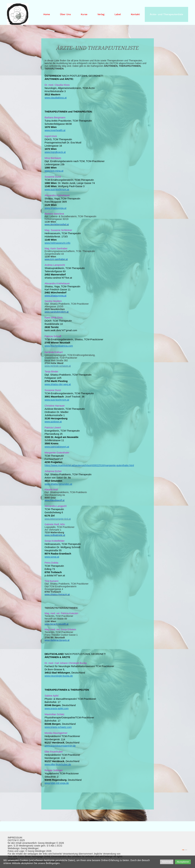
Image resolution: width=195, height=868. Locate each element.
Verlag (101, 14)
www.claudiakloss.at (56, 98)
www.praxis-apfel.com (57, 708)
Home (47, 14)
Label (118, 14)
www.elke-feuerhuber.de (58, 764)
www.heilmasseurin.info (58, 243)
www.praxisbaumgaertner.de (60, 746)
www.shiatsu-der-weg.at (58, 384)
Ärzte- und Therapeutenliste (166, 14)
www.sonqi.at (52, 557)
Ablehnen (167, 862)
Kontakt (135, 14)
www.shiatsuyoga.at (56, 208)
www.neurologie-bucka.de (59, 676)
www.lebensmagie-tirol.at (58, 519)
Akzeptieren (183, 862)
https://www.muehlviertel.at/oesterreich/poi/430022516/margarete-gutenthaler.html (89, 465)
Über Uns (65, 14)
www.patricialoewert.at (57, 447)
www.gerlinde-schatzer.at (58, 366)
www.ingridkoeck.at (55, 152)
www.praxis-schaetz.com (58, 727)
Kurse (84, 14)
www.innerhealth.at (55, 130)
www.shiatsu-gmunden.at (58, 484)
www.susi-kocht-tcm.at (57, 189)
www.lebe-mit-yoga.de (57, 783)
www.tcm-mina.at (54, 171)
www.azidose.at (53, 422)
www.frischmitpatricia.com (59, 346)
